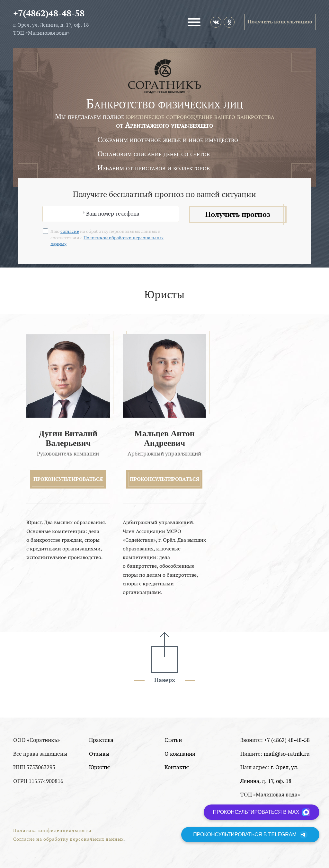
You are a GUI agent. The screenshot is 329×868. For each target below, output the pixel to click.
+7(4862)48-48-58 (49, 14)
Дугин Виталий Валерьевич (68, 438)
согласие (70, 231)
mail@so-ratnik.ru (287, 754)
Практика (101, 740)
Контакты (177, 768)
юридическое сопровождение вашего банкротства (200, 117)
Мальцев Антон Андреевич (164, 438)
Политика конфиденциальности (52, 831)
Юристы (99, 768)
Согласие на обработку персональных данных (68, 839)
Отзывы (99, 754)
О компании (180, 754)
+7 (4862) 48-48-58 (287, 740)
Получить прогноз (238, 215)
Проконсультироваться (68, 479)
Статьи (173, 740)
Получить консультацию (280, 22)
